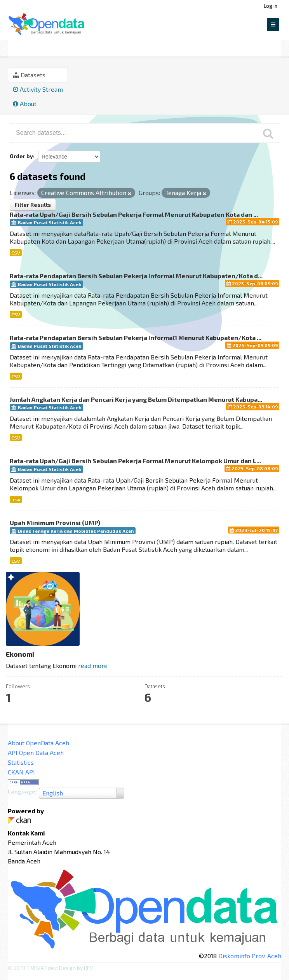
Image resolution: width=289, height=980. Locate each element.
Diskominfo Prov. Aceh (250, 956)
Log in (271, 6)
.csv (16, 499)
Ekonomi (56, 47)
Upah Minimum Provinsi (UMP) (55, 522)
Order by (21, 156)
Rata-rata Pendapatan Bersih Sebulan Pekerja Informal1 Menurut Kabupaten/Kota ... (136, 337)
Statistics (21, 762)
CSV (16, 253)
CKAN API (21, 772)
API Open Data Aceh (36, 752)
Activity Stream (38, 89)
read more (93, 665)
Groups (20, 47)
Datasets (29, 75)
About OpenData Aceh (38, 743)
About (25, 104)
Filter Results (33, 205)
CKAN (21, 820)
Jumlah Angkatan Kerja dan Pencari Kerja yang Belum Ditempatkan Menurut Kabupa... (136, 399)
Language (22, 791)
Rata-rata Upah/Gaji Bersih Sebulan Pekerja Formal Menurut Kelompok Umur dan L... (135, 461)
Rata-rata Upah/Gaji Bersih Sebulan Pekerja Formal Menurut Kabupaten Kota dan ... (134, 214)
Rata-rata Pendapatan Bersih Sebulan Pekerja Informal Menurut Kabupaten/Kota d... (136, 276)
